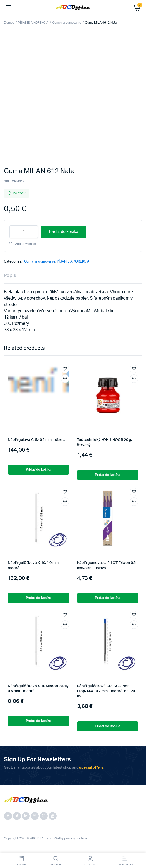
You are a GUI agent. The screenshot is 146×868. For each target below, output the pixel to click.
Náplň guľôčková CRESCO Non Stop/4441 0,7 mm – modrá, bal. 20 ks (106, 691)
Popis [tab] (10, 276)
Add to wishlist (26, 244)
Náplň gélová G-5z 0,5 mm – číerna (37, 440)
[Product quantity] (24, 232)
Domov (9, 23)
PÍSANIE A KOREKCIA (33, 23)
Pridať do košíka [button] (38, 470)
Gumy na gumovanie (67, 23)
